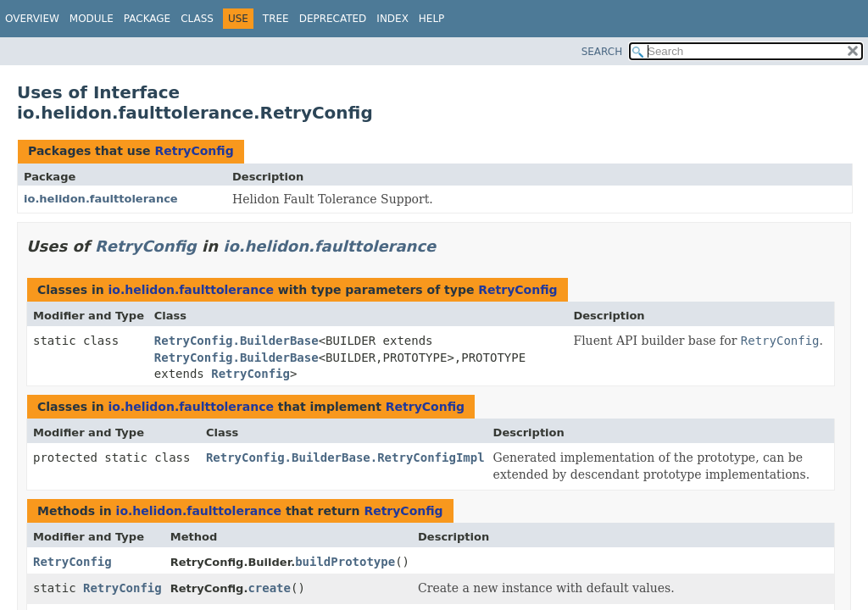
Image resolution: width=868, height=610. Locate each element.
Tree (276, 19)
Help (432, 19)
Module (92, 19)
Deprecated (333, 19)
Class (197, 19)
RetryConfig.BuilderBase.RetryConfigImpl (345, 457)
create (269, 588)
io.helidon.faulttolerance (101, 199)
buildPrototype (345, 562)
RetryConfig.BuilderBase (236, 341)
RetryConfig (194, 151)
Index (392, 19)
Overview (32, 19)
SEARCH (602, 52)
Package (147, 19)
